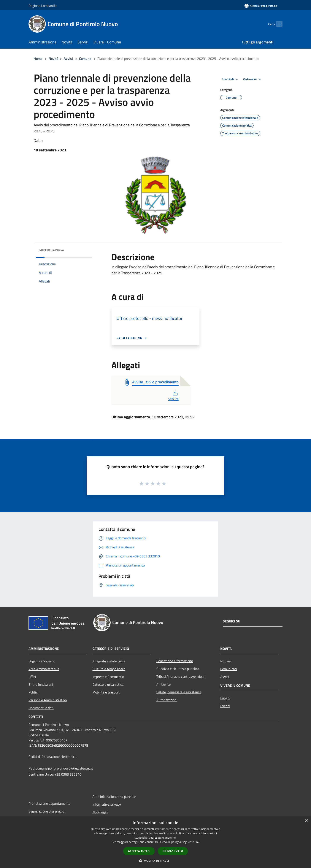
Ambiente (163, 684)
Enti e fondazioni (41, 684)
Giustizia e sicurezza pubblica (178, 669)
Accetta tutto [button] (139, 851)
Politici (33, 692)
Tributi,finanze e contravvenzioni (180, 676)
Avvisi (68, 59)
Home (38, 59)
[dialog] (155, 842)
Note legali (100, 812)
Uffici (32, 677)
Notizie (225, 661)
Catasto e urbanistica (108, 684)
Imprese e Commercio (108, 677)
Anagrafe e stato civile (109, 661)
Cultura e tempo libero (109, 669)
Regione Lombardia (43, 6)
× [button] (306, 821)
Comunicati (229, 669)
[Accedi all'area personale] (261, 6)
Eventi (225, 706)
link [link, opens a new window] (197, 842)
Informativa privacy (107, 804)
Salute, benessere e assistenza (179, 692)
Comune (85, 59)
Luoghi (225, 698)
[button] (155, 861)
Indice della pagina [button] (51, 250)
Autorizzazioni (167, 700)
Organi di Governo (42, 661)
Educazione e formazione (175, 661)
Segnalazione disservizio (46, 811)
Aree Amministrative (44, 669)
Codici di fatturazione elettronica (52, 757)
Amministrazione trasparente (114, 797)
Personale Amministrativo (48, 700)
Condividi (231, 79)
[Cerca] (277, 24)
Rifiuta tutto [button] (173, 851)
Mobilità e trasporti (106, 692)
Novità (53, 59)
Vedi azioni (253, 79)
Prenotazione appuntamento (49, 803)
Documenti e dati (41, 708)
